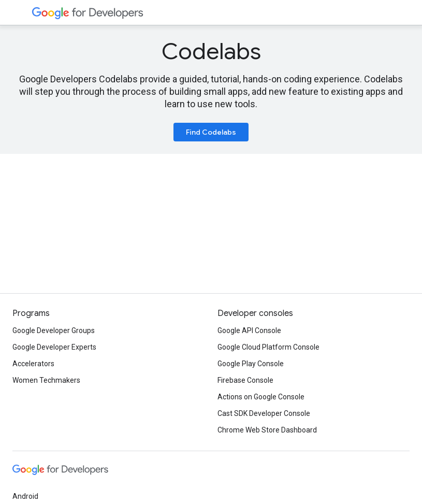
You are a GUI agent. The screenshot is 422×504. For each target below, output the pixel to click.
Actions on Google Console (261, 397)
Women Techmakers (46, 380)
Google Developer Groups (54, 330)
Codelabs (211, 51)
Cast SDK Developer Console (264, 413)
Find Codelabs (211, 132)
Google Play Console (251, 364)
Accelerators (33, 364)
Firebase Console (245, 380)
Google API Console (249, 330)
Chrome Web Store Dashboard (267, 430)
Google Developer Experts (54, 347)
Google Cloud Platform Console (268, 347)
